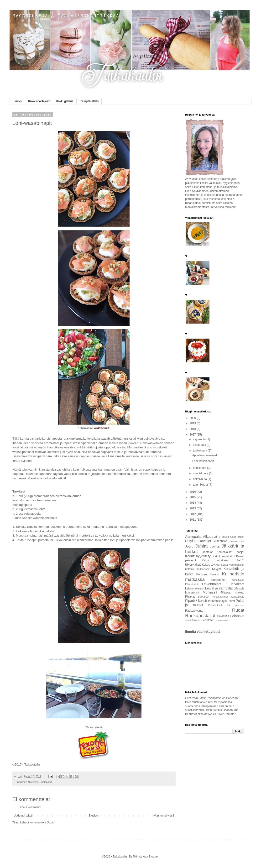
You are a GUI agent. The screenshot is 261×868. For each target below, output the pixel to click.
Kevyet (217, 569)
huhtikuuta (200, 468)
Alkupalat (33, 782)
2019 (193, 423)
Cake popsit (237, 537)
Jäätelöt (208, 552)
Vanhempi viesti (164, 816)
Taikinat (196, 620)
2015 (193, 497)
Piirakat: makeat (233, 593)
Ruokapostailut (200, 616)
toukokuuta (200, 451)
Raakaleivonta (194, 611)
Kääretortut (191, 584)
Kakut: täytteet (211, 565)
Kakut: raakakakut (215, 560)
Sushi (188, 620)
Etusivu (17, 101)
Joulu (189, 546)
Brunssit (224, 537)
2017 (193, 435)
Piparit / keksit (196, 601)
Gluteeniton (220, 541)
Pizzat (231, 601)
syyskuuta (200, 439)
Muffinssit (210, 592)
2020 (193, 418)
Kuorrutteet (218, 580)
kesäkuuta (200, 445)
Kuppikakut (238, 580)
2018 (193, 429)
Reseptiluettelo (89, 101)
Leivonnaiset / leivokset (223, 584)
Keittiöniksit (203, 569)
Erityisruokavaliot (198, 541)
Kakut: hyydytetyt (198, 556)
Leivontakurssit (195, 589)
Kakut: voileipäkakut (233, 565)
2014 (193, 503)
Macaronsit (192, 593)
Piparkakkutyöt (217, 601)
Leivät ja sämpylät (219, 588)
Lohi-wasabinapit (203, 461)
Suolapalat (46, 782)
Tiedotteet (207, 620)
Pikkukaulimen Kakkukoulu (228, 597)
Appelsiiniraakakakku (206, 455)
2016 (193, 492)
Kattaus (190, 569)
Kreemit (215, 574)
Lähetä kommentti (30, 807)
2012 (193, 514)
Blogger (154, 857)
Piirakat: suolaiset (197, 597)
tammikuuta (201, 485)
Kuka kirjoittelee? (39, 101)
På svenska (236, 605)
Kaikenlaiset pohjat (231, 552)
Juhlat (201, 546)
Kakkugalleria (65, 101)
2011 (193, 520)
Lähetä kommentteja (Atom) (38, 822)
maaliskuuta (201, 473)
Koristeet (202, 574)
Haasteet (234, 541)
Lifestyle (239, 589)
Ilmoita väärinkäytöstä (203, 632)
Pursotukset (215, 605)
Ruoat (238, 610)
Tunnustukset (221, 620)
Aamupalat (193, 537)
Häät (242, 541)
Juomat (215, 547)
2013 (193, 508)
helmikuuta (200, 479)
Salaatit (222, 616)
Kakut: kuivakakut (224, 556)
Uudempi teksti (23, 816)
